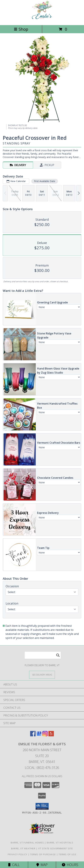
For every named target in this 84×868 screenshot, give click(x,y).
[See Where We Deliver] (42, 675)
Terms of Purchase (43, 854)
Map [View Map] (42, 865)
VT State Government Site (56, 848)
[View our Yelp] (51, 735)
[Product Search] (43, 655)
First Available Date (45, 181)
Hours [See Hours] (70, 865)
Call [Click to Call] (14, 865)
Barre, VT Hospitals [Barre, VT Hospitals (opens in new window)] (60, 843)
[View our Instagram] (45, 735)
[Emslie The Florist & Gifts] (42, 20)
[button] (42, 806)
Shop (21, 29)
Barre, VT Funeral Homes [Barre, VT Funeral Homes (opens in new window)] (27, 843)
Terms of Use (67, 854)
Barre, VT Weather (23, 848)
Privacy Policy (18, 854)
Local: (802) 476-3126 (42, 768)
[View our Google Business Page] (39, 735)
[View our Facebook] (33, 735)
